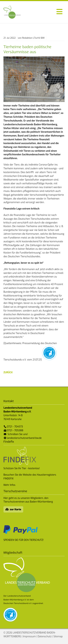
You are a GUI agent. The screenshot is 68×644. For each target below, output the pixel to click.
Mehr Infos (9, 485)
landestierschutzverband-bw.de (24, 438)
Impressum (29, 636)
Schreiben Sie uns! (18, 434)
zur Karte (16, 509)
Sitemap (58, 636)
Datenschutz (45, 636)
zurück (8, 372)
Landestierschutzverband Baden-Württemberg (12, 12)
